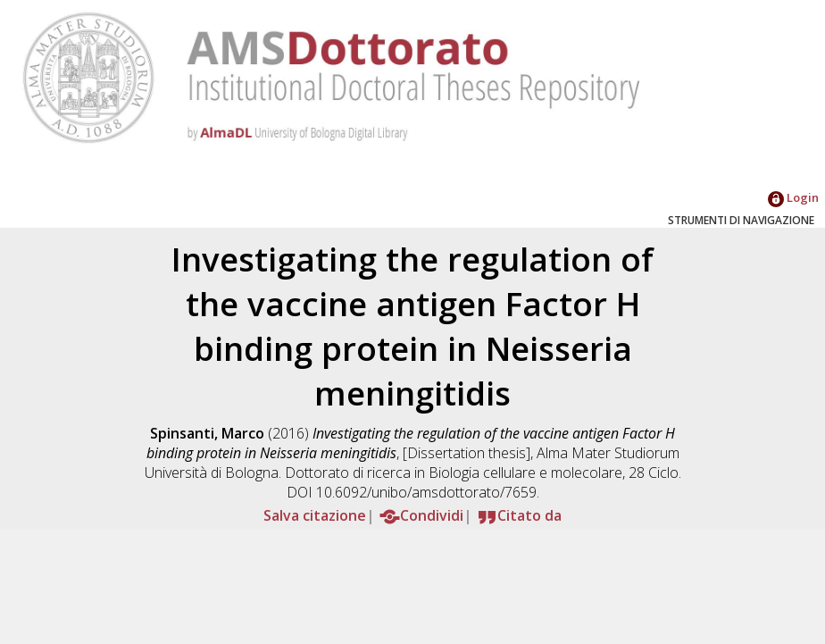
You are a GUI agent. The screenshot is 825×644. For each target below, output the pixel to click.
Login (793, 197)
